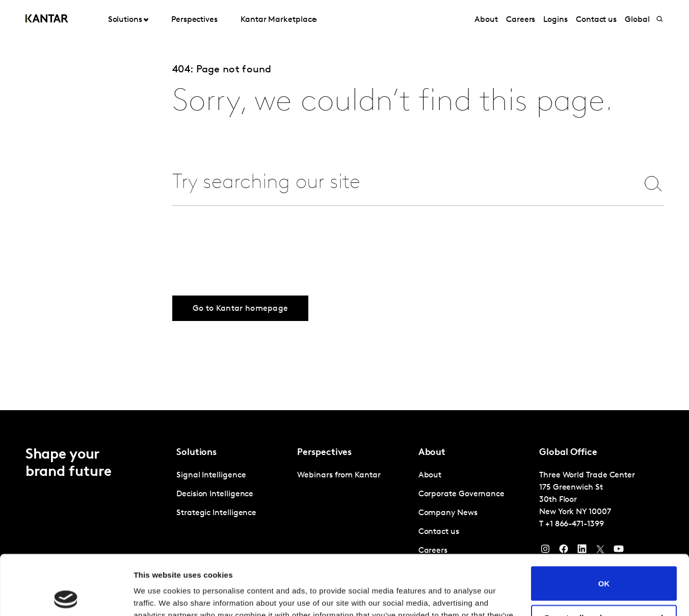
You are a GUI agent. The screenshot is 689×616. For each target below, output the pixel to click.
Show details (157, 596)
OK (604, 524)
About (486, 20)
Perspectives (194, 20)
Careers (521, 20)
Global (637, 20)
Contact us (596, 20)
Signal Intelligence (211, 475)
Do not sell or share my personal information (604, 562)
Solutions (125, 20)
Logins (555, 20)
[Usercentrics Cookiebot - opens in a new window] (66, 596)
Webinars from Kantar (339, 475)
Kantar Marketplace (279, 20)
